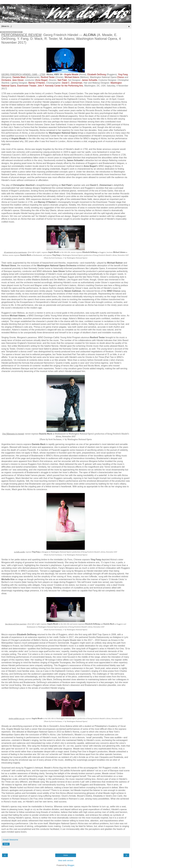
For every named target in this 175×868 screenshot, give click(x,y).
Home (66, 855)
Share (6, 844)
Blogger (71, 865)
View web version (66, 860)
